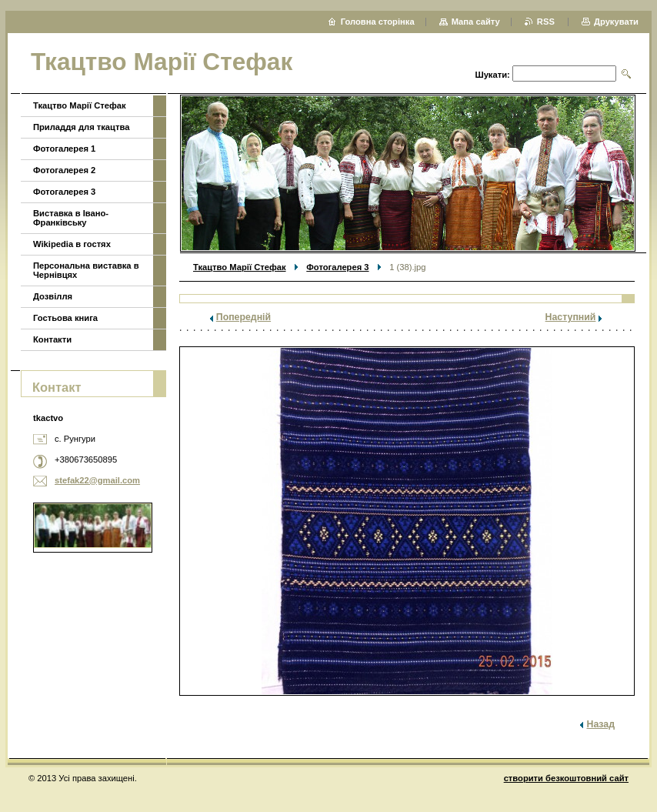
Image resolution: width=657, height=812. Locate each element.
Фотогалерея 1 (64, 149)
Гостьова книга (65, 318)
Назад (600, 724)
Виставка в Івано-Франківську (71, 218)
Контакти (52, 339)
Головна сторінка (378, 22)
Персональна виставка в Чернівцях (86, 270)
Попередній (243, 317)
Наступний (571, 317)
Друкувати (616, 22)
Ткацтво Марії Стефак (240, 267)
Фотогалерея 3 (337, 267)
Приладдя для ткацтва (81, 127)
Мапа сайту (476, 22)
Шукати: (492, 75)
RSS (547, 22)
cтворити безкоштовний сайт (566, 778)
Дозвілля (53, 296)
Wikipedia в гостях (72, 244)
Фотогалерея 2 (64, 170)
